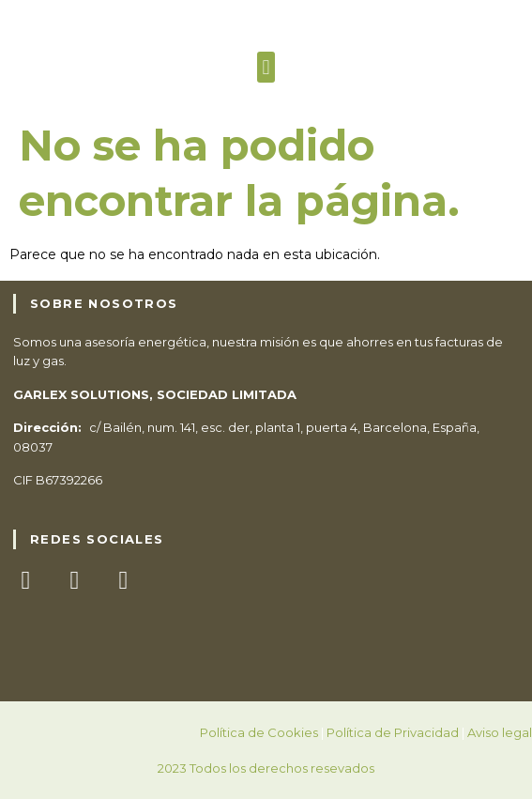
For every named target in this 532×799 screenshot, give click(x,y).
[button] (266, 67)
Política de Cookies (259, 732)
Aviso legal (500, 732)
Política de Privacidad (393, 732)
